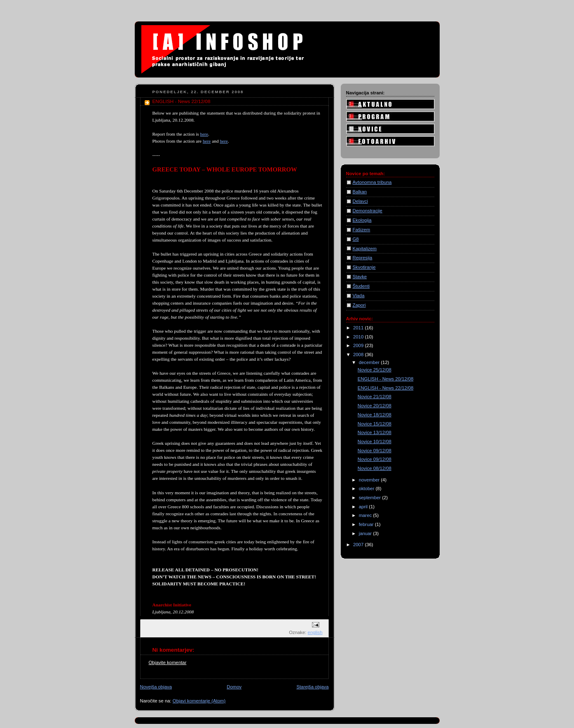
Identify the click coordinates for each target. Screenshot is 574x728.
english (315, 632)
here (204, 134)
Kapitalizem (365, 249)
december (370, 362)
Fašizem (362, 230)
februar (367, 524)
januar (366, 533)
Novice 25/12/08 (375, 370)
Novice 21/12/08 (375, 397)
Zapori (359, 305)
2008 (359, 355)
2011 (359, 328)
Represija (363, 258)
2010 (359, 337)
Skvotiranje (364, 267)
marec (366, 515)
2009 (359, 345)
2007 (359, 545)
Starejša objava (312, 687)
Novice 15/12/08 (375, 424)
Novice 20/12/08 (375, 406)
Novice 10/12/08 (375, 441)
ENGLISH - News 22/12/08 (385, 388)
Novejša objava (156, 687)
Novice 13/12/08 (375, 432)
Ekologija (362, 220)
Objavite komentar (168, 662)
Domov (234, 687)
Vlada (359, 296)
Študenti (361, 286)
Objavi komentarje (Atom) (199, 701)
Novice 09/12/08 (375, 451)
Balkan (360, 192)
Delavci (360, 201)
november (370, 480)
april (364, 507)
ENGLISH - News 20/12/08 (385, 379)
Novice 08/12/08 (375, 468)
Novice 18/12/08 (375, 415)
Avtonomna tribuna (372, 182)
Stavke (360, 277)
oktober (367, 488)
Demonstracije (368, 211)
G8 (356, 239)
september (371, 498)
